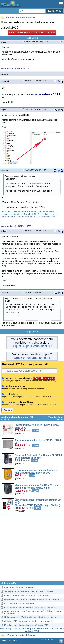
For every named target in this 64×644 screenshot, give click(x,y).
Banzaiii (5, 170)
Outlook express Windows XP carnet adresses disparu (31, 617)
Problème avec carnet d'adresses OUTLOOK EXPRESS (32, 600)
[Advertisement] (32, 549)
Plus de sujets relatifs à (32, 630)
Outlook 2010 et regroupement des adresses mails (29, 621)
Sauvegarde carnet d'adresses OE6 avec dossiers (29, 591)
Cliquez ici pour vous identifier (32, 346)
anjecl (4, 42)
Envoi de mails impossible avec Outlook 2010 (26, 625)
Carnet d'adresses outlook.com (19, 604)
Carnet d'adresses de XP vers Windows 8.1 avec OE (30, 608)
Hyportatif (5, 81)
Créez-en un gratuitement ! (32, 358)
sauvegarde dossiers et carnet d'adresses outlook (28, 595)
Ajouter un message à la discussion (32, 33)
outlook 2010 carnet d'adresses (19, 587)
